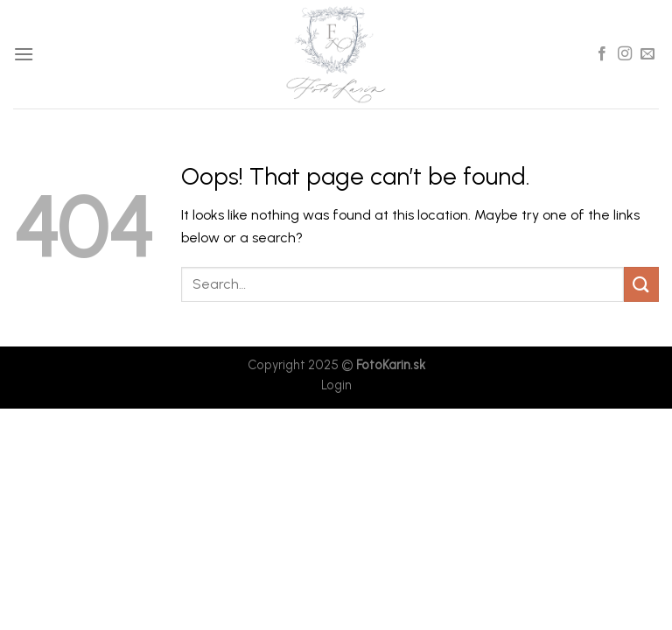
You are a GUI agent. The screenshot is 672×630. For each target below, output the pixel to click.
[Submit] (641, 284)
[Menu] (24, 54)
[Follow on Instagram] (625, 54)
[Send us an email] (647, 54)
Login (336, 385)
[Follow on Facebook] (602, 54)
